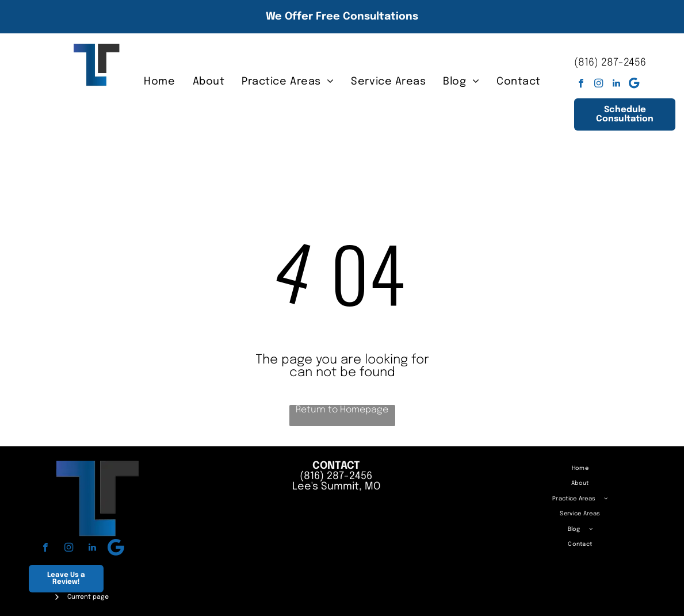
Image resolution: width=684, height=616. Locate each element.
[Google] (634, 85)
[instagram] (599, 85)
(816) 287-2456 (610, 63)
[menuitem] (159, 81)
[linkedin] (616, 85)
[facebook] (581, 85)
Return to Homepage (342, 410)
